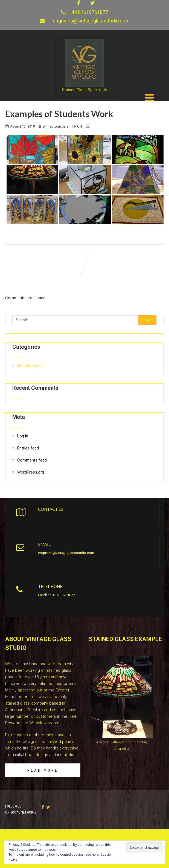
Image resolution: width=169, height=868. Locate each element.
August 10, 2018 (23, 125)
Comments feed (32, 459)
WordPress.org (31, 471)
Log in (23, 435)
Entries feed (28, 447)
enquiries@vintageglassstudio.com (91, 21)
